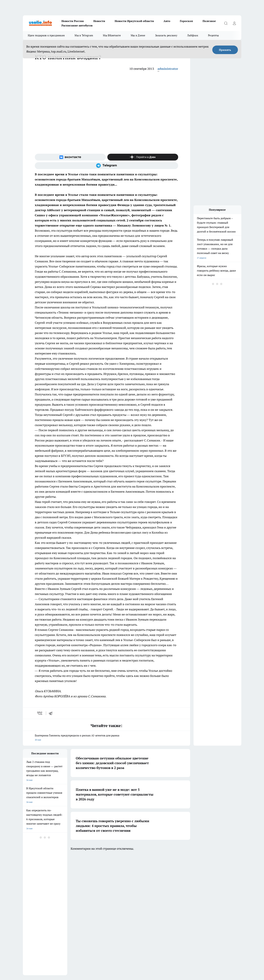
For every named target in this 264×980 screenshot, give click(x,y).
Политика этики (74, 891)
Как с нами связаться (33, 895)
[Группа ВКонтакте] (70, 157)
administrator (168, 69)
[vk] (40, 713)
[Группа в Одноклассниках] (181, 877)
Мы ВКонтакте (112, 35)
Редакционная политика (121, 891)
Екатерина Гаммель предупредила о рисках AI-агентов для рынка (106, 738)
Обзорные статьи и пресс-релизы (39, 891)
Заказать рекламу (166, 35)
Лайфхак (193, 35)
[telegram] (52, 713)
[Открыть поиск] (226, 23)
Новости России (73, 21)
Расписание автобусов (77, 25)
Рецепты (213, 35)
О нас (69, 895)
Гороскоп (186, 21)
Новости (99, 21)
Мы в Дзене (138, 35)
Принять (225, 50)
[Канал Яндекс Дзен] (143, 157)
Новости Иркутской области (134, 21)
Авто (167, 21)
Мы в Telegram (84, 35)
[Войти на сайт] (234, 23)
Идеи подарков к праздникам (46, 35)
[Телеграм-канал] (106, 166)
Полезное (209, 21)
